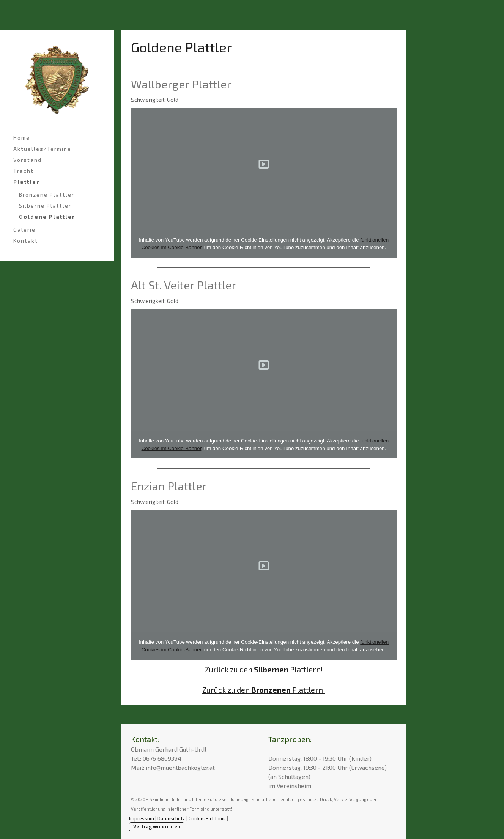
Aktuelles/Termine (42, 149)
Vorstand (28, 160)
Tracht (24, 171)
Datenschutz (171, 818)
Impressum (142, 818)
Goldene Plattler (47, 217)
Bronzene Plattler (47, 195)
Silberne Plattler (45, 206)
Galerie (24, 230)
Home (22, 138)
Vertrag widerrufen (157, 826)
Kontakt (26, 241)
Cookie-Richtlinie (207, 818)
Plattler (26, 182)
